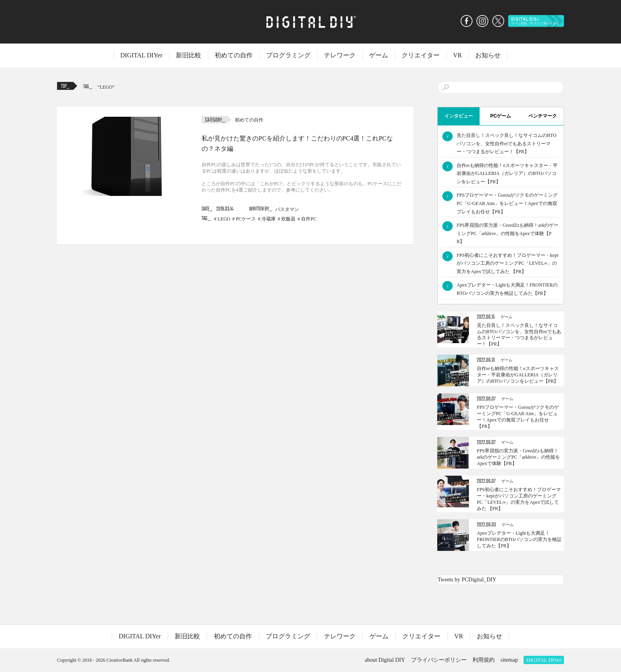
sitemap (509, 660)
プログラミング (288, 55)
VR (457, 55)
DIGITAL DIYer (141, 55)
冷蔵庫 (269, 219)
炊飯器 (288, 219)
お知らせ (488, 55)
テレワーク (340, 55)
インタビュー (459, 116)
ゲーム (379, 55)
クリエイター (421, 55)
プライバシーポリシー (439, 660)
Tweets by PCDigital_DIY (467, 580)
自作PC (309, 219)
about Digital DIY (385, 660)
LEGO (106, 87)
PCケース (246, 219)
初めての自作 (234, 55)
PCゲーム (501, 116)
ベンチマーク (543, 116)
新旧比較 (189, 55)
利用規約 (484, 660)
